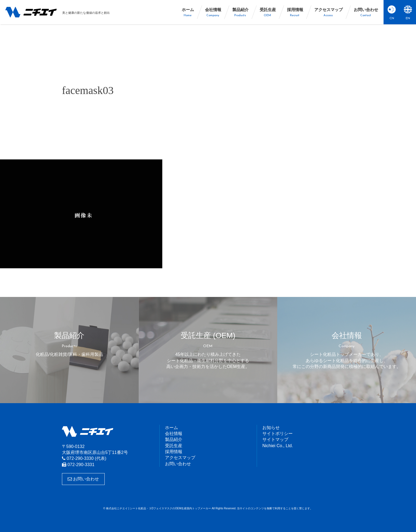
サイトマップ (275, 439)
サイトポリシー (278, 434)
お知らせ (271, 428)
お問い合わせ (83, 479)
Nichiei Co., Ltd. (278, 446)
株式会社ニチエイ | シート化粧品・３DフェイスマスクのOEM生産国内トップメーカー (31, 12)
